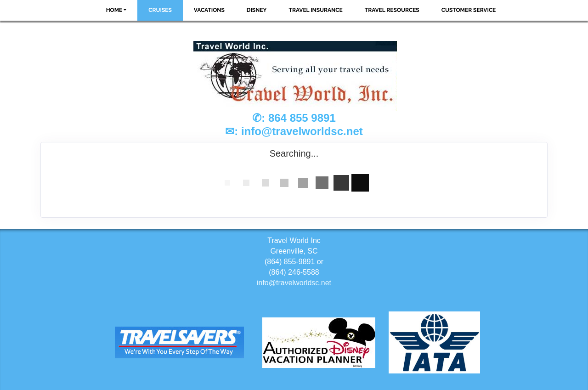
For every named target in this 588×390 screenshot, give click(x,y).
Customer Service (469, 10)
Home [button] (114, 10)
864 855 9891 (302, 118)
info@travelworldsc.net (302, 131)
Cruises (160, 10)
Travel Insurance (316, 10)
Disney (257, 10)
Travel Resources (392, 10)
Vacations (209, 10)
